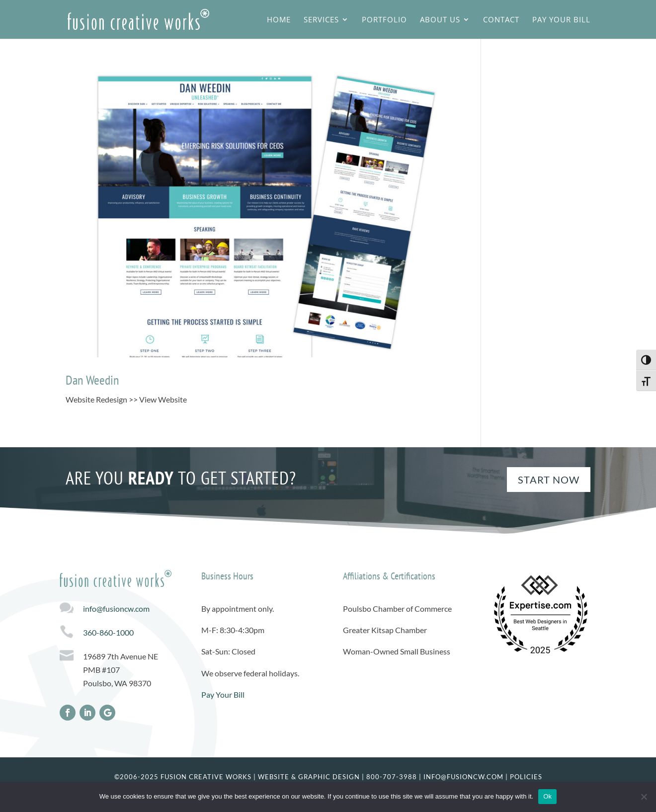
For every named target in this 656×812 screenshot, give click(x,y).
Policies (526, 777)
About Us (440, 20)
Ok (547, 796)
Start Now (549, 480)
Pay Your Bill (561, 20)
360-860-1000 (108, 632)
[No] (644, 797)
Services (321, 20)
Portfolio (384, 20)
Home (279, 20)
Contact (501, 20)
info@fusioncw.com (116, 609)
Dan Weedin (92, 380)
